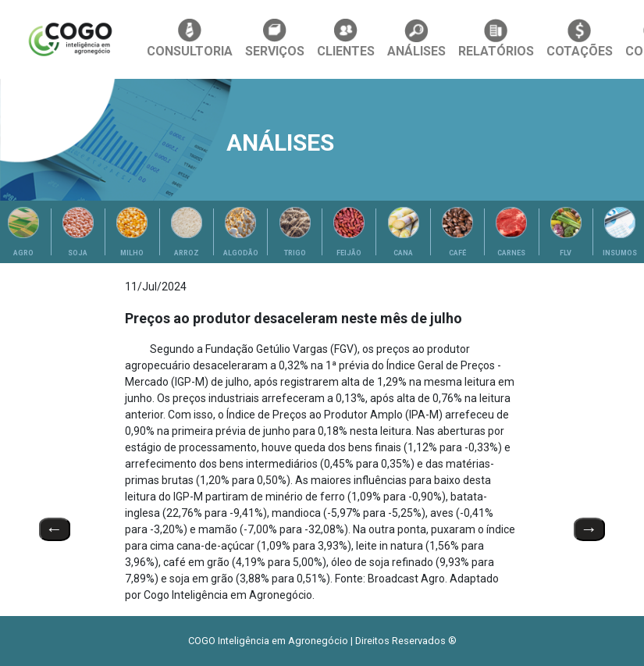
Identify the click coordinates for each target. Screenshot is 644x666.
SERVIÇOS (275, 39)
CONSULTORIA (190, 39)
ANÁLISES (416, 39)
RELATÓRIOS (496, 39)
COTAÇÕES (580, 39)
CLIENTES (346, 39)
